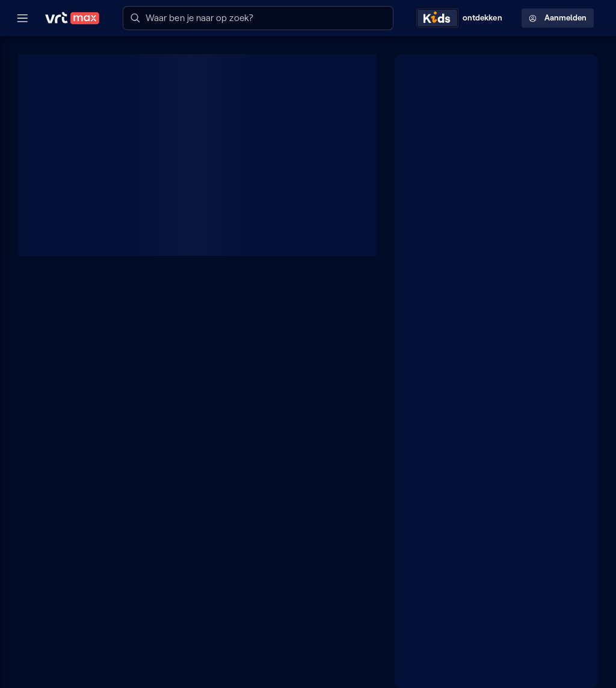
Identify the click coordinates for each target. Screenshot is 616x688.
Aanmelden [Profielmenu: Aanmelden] (558, 18)
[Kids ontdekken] (462, 18)
